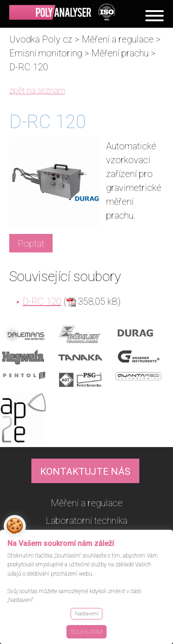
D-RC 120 (42, 301)
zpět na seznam (37, 90)
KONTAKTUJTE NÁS (85, 472)
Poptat (31, 244)
